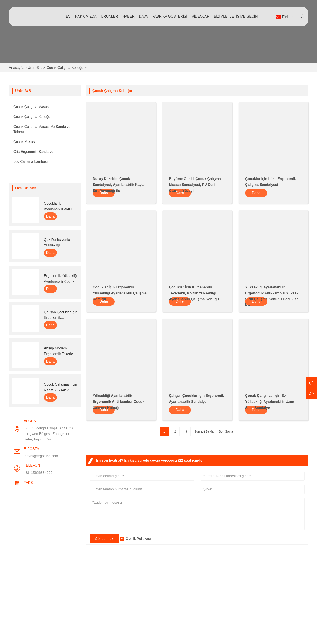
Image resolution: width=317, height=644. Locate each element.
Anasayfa (16, 68)
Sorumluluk (171, 614)
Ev (68, 16)
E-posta (255, 599)
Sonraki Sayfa (204, 431)
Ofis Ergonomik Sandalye (33, 152)
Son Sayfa (226, 431)
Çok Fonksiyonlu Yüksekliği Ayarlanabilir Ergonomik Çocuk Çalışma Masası (58, 243)
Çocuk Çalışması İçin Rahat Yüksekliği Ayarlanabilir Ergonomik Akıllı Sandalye (61, 388)
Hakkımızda (86, 16)
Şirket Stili (170, 593)
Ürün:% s (35, 68)
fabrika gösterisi (170, 16)
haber (128, 16)
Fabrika (168, 600)
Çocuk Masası (25, 142)
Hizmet (94, 593)
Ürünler (110, 16)
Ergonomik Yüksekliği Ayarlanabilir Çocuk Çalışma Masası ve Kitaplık (61, 279)
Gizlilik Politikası (138, 539)
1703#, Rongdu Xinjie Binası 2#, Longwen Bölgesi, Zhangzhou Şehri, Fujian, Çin (49, 434)
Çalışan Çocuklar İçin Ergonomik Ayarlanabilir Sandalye (61, 315)
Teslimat (95, 586)
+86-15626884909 (38, 473)
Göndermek (104, 539)
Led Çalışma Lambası (31, 162)
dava (143, 16)
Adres (253, 574)
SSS (166, 621)
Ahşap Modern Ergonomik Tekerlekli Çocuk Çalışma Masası (60, 351)
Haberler (96, 600)
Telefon (256, 613)
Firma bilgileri (172, 586)
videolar (200, 16)
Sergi (166, 607)
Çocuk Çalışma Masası (32, 107)
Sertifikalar (97, 607)
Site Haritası (99, 614)
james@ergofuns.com (41, 456)
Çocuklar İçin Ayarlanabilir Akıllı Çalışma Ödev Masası (58, 207)
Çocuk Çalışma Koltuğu (65, 68)
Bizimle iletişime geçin (236, 16)
